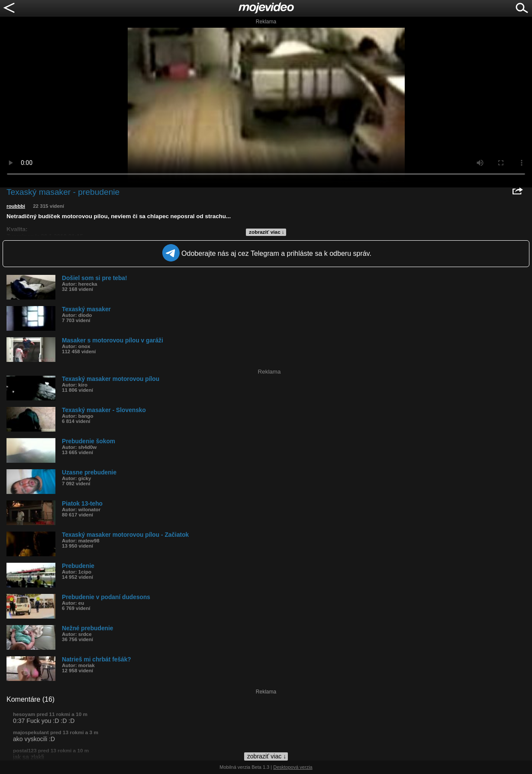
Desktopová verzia (293, 767)
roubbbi (16, 206)
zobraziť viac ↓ (267, 232)
